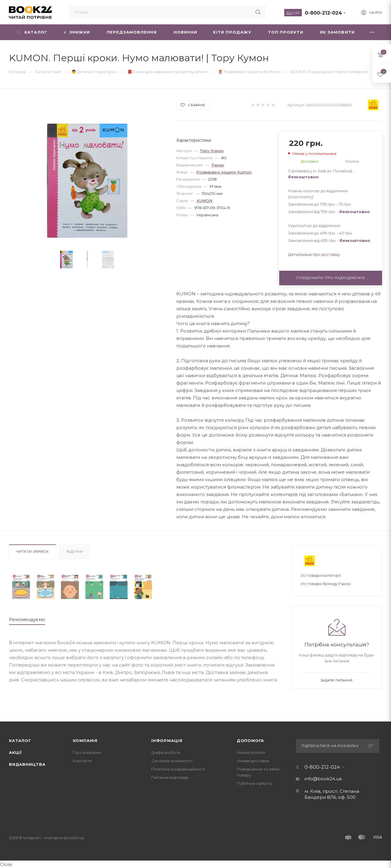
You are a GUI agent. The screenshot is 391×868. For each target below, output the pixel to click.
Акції (15, 752)
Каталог (20, 741)
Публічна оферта (254, 783)
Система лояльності (172, 761)
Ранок (218, 165)
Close (6, 864)
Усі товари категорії (321, 575)
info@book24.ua (323, 779)
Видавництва (27, 764)
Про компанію (87, 752)
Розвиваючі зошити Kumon (224, 172)
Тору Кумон (212, 151)
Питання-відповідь (170, 777)
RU (289, 13)
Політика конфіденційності (178, 769)
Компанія (85, 741)
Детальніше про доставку (314, 254)
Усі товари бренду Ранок (326, 584)
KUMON (204, 201)
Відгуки (75, 552)
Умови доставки (253, 761)
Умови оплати (251, 752)
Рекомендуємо (27, 619)
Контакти (82, 761)
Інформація (167, 741)
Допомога (250, 741)
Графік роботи (166, 752)
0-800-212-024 (323, 13)
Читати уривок (33, 552)
